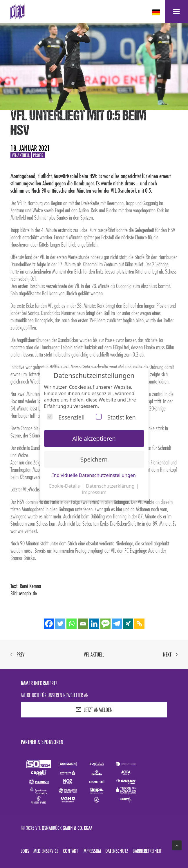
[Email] (83, 624)
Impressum (92, 851)
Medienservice (46, 851)
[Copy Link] (139, 624)
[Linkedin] (94, 624)
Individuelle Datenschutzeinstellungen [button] (94, 475)
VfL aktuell (94, 654)
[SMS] (105, 624)
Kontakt (70, 851)
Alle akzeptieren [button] (94, 438)
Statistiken (116, 417)
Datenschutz (117, 851)
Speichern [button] (94, 459)
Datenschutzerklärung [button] (111, 486)
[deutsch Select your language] (157, 12)
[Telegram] (117, 624)
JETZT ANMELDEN (94, 710)
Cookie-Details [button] (65, 486)
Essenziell (66, 417)
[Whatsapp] (72, 624)
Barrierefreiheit (147, 851)
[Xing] (128, 624)
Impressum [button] (94, 492)
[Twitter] (60, 624)
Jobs (25, 851)
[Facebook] (49, 624)
